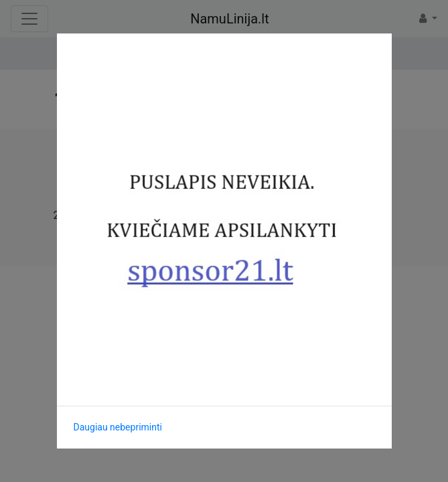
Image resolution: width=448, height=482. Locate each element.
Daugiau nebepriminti (118, 427)
